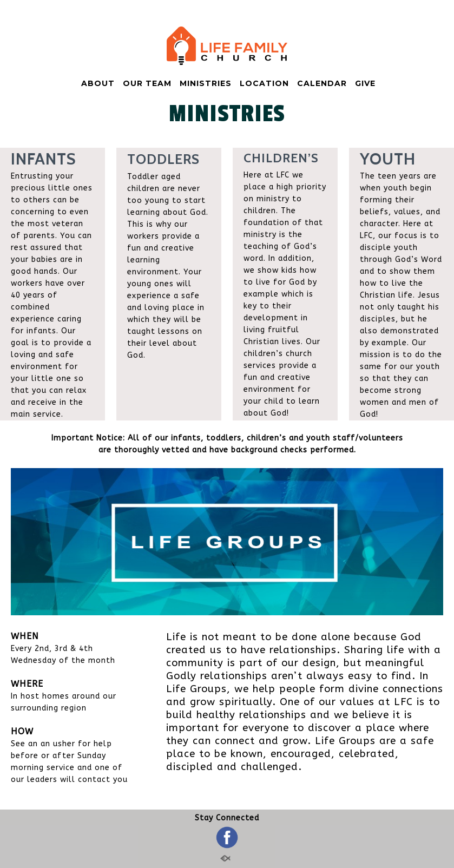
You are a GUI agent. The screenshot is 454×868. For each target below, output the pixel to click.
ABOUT (98, 83)
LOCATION (264, 83)
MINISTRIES (206, 83)
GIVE (365, 83)
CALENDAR (322, 83)
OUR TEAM (147, 83)
